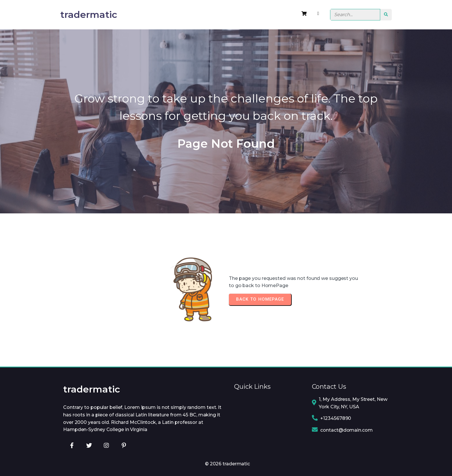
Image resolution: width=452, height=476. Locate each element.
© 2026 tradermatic (227, 464)
